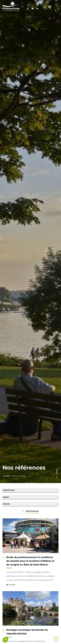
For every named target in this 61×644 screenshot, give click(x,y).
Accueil (6, 476)
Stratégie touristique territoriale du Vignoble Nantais (27, 632)
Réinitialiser (32, 511)
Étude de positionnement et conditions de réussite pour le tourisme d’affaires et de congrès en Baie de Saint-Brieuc (30, 561)
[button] (5, 640)
